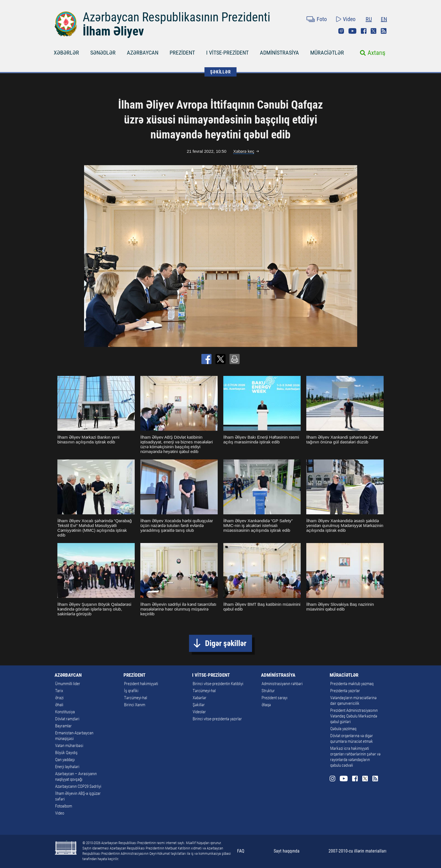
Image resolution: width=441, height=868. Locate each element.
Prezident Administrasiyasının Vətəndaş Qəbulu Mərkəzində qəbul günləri (354, 716)
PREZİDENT (182, 53)
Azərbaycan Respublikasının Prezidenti (176, 17)
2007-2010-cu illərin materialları (357, 851)
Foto (322, 19)
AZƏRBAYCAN (143, 53)
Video (349, 19)
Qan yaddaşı (65, 760)
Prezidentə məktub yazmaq (352, 684)
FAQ (241, 851)
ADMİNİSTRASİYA (279, 53)
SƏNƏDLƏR (103, 53)
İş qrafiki (131, 691)
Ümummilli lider (68, 684)
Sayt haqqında (287, 851)
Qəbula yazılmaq (343, 729)
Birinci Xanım (135, 705)
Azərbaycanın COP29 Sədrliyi (78, 786)
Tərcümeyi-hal (136, 698)
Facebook (364, 31)
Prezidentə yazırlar (345, 691)
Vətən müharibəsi (69, 746)
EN (384, 19)
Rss (384, 31)
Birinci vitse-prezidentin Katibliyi (218, 684)
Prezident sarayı (274, 698)
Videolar (199, 712)
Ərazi (59, 698)
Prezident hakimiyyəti (141, 684)
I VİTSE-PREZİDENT (227, 53)
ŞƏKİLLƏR (220, 72)
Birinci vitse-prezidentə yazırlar (217, 719)
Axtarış (376, 53)
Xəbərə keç (244, 151)
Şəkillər (199, 705)
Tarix (59, 691)
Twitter (373, 31)
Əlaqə (266, 705)
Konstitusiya (65, 712)
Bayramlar (63, 726)
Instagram (341, 31)
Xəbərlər (200, 698)
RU (369, 19)
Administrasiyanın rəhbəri (282, 684)
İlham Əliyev (113, 31)
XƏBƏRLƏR (66, 53)
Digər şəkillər (226, 643)
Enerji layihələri (67, 767)
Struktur (268, 691)
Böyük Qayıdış (66, 753)
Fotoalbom (64, 806)
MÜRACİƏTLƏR (327, 53)
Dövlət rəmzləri (67, 719)
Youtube (352, 31)
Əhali (59, 705)
